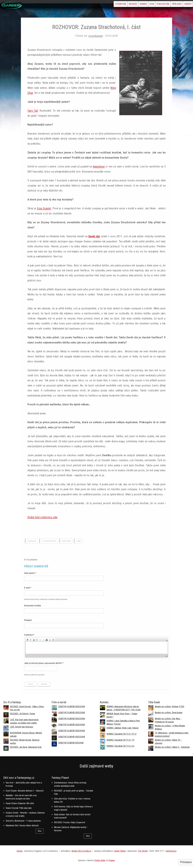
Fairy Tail (33, 111)
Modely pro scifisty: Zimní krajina (169, 713)
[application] (97, 647)
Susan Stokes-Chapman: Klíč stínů (20, 803)
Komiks (125, 5)
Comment (29, 635)
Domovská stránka (33, 606)
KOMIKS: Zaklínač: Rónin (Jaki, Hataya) (123, 728)
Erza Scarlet (44, 208)
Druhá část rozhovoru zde (42, 517)
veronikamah (96, 36)
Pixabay (112, 860)
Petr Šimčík (143, 851)
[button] (27, 639)
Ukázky (186, 5)
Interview (66, 541)
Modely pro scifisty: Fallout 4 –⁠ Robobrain (172, 747)
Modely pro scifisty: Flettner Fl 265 (169, 707)
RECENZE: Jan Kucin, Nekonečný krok (26, 747)
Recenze (110, 5)
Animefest (99, 166)
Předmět (28, 620)
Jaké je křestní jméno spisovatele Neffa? (44, 663)
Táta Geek (170, 5)
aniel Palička (120, 851)
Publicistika (152, 5)
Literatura (93, 5)
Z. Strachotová (49, 541)
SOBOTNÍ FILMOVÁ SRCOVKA (71, 743)
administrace (171, 851)
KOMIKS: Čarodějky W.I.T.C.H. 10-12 (121, 734)
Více (40, 831)
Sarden (20, 851)
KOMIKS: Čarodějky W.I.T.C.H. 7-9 (120, 740)
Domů (6, 15)
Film (137, 5)
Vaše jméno (30, 573)
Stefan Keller (100, 860)
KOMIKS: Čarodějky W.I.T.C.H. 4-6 (120, 746)
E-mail (28, 588)
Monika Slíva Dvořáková (81, 851)
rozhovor (32, 541)
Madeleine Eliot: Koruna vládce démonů (22, 826)
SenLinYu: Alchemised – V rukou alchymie (23, 821)
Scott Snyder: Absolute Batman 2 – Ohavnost (25, 791)
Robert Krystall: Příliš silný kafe (19, 808)
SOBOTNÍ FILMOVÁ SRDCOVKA (72, 707)
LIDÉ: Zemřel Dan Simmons (22, 727)
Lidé (79, 541)
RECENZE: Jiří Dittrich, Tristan (23, 714)
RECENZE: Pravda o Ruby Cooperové (70, 822)
